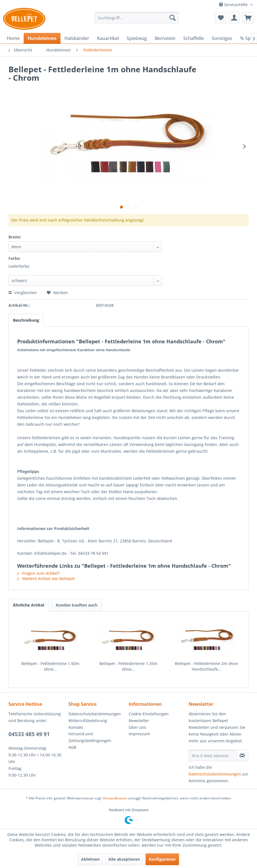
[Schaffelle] (194, 38)
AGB (72, 747)
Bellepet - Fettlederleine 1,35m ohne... (128, 666)
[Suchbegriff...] (137, 18)
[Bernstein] (165, 38)
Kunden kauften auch (77, 605)
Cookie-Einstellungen (149, 714)
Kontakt (76, 727)
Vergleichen (23, 293)
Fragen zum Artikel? (38, 573)
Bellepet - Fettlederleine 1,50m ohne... (50, 666)
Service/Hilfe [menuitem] (234, 5)
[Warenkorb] (248, 18)
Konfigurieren (162, 859)
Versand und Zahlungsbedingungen (90, 737)
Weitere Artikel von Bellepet (46, 579)
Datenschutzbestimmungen (95, 714)
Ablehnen (90, 859)
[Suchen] (173, 18)
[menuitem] (137, 18)
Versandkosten (115, 798)
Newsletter (139, 721)
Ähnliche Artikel (29, 605)
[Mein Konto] (234, 18)
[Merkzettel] (220, 18)
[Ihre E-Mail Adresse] (213, 756)
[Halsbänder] (77, 38)
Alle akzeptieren (124, 859)
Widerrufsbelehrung (88, 721)
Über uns (137, 727)
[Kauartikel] (108, 38)
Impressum (139, 734)
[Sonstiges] (222, 38)
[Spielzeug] (137, 38)
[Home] (13, 38)
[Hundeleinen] (42, 38)
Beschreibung (26, 320)
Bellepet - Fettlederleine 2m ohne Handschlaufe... (206, 666)
